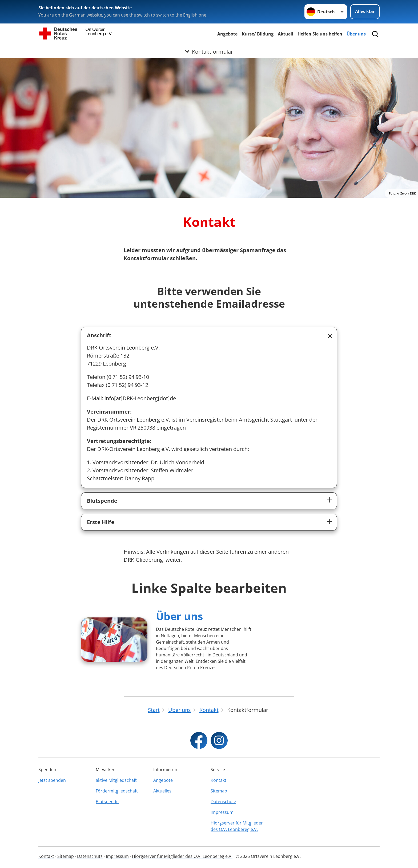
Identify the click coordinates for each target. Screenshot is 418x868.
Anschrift (99, 335)
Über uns (356, 34)
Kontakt (218, 780)
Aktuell (286, 34)
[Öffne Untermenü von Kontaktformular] (209, 51)
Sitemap (219, 791)
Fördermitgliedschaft (117, 791)
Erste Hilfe (101, 522)
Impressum (222, 812)
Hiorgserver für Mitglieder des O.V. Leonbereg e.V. (237, 826)
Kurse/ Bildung (258, 34)
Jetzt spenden (52, 780)
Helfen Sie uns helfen (320, 34)
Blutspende (102, 501)
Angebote (227, 34)
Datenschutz (223, 802)
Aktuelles (162, 791)
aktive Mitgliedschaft (116, 780)
